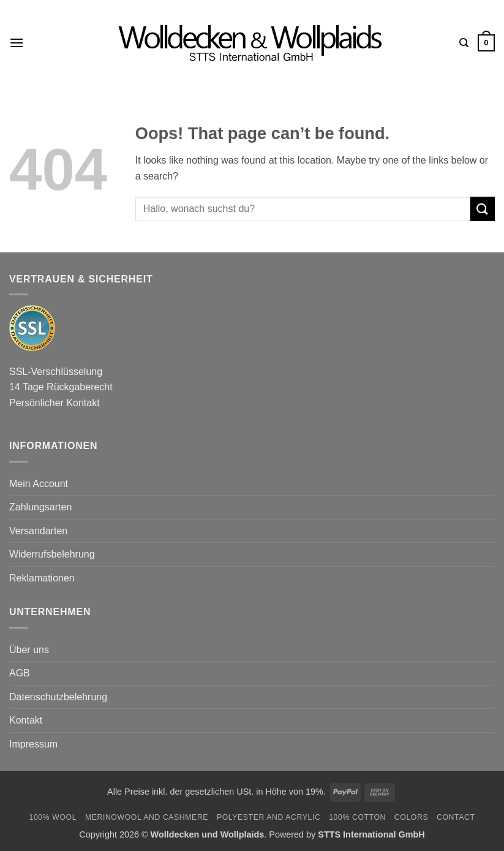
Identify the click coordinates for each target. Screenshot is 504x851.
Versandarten (38, 531)
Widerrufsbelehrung (52, 554)
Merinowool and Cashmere (147, 817)
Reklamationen (42, 578)
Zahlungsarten (40, 507)
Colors (411, 817)
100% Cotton (357, 817)
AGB (20, 673)
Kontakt (26, 720)
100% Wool (53, 817)
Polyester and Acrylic (269, 817)
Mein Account (39, 484)
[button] (17, 43)
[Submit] (483, 209)
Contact (456, 817)
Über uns (29, 650)
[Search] (464, 43)
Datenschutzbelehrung (58, 697)
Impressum (33, 744)
